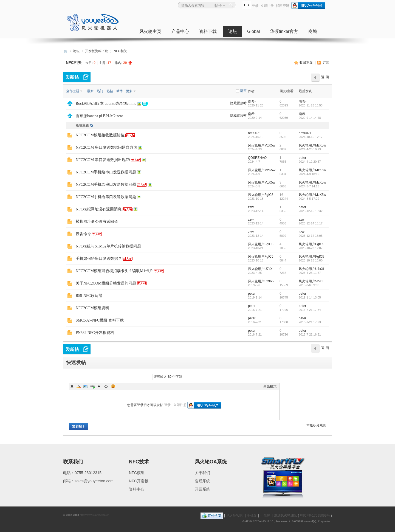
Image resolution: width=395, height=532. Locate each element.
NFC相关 (120, 51)
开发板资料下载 (97, 51)
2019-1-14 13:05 (310, 297)
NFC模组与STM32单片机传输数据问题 (108, 246)
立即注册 (267, 6)
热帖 (110, 91)
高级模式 (270, 386)
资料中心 (137, 489)
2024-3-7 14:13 (309, 186)
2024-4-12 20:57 (310, 162)
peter (302, 158)
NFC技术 (139, 462)
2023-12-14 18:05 (311, 236)
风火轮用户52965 (261, 281)
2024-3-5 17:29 (309, 199)
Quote (99, 386)
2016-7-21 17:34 (310, 310)
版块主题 (82, 125)
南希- (252, 102)
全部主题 (73, 91)
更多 (129, 91)
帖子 (218, 5)
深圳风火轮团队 (286, 516)
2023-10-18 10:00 (311, 260)
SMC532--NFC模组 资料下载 (100, 320)
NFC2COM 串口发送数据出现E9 (103, 160)
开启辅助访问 (241, 5)
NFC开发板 (139, 481)
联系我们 (73, 462)
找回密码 (283, 6)
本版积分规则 (316, 425)
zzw (251, 207)
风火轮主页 (150, 31)
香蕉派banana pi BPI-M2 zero (99, 116)
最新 (90, 91)
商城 (313, 31)
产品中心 (180, 31)
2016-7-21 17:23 (310, 322)
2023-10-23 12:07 (311, 248)
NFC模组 (137, 473)
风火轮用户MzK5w (262, 145)
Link (92, 386)
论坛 (233, 31)
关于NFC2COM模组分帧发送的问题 (106, 283)
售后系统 (202, 481)
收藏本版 (307, 63)
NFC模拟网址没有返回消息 (99, 209)
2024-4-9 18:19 (309, 174)
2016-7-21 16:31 (310, 334)
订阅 (326, 63)
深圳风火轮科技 (65, 51)
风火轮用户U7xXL (261, 269)
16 (281, 195)
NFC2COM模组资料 (92, 308)
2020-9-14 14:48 (310, 118)
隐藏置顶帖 (238, 103)
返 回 (325, 77)
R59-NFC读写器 (89, 296)
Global (253, 31)
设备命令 (83, 234)
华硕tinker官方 (284, 31)
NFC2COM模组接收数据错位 (100, 135)
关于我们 (202, 473)
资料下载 (208, 31)
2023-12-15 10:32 (311, 211)
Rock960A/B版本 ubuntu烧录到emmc (106, 104)
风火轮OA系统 (211, 462)
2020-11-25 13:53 (311, 105)
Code (106, 386)
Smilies (113, 386)
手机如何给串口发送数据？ (99, 259)
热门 (100, 91)
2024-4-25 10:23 (310, 149)
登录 (255, 6)
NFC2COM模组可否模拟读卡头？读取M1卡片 (114, 271)
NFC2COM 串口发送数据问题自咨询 (106, 147)
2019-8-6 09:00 (309, 285)
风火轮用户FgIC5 (261, 195)
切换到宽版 (247, 5)
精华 (120, 91)
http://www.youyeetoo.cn (94, 515)
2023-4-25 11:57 (310, 273)
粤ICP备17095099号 (315, 516)
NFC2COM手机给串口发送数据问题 (106, 172)
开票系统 (202, 489)
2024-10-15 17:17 (311, 137)
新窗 (243, 91)
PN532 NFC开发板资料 (95, 333)
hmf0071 (254, 133)
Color (79, 386)
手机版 (252, 516)
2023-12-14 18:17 (311, 223)
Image (86, 386)
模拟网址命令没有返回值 (97, 222)
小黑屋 (265, 516)
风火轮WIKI (235, 516)
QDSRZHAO (257, 158)
